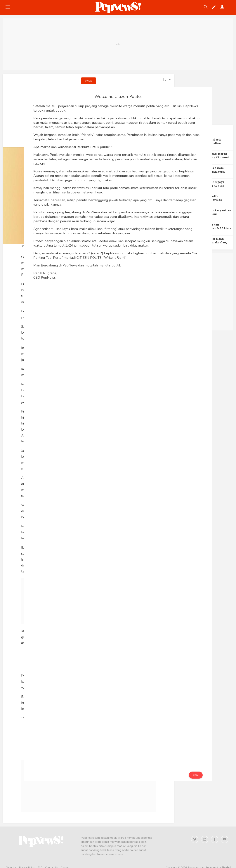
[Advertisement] (118, 44)
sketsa (88, 81)
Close (196, 775)
